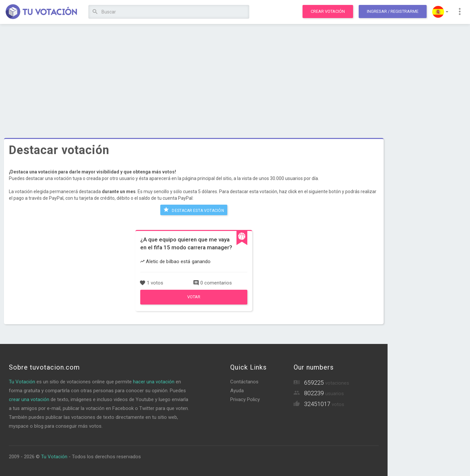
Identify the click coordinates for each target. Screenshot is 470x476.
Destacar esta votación (194, 210)
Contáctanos (244, 382)
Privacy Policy (245, 399)
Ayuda (237, 391)
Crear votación (328, 11)
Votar (194, 297)
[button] (440, 12)
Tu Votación (22, 382)
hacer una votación (154, 382)
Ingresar (393, 11)
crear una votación (29, 399)
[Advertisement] (194, 77)
